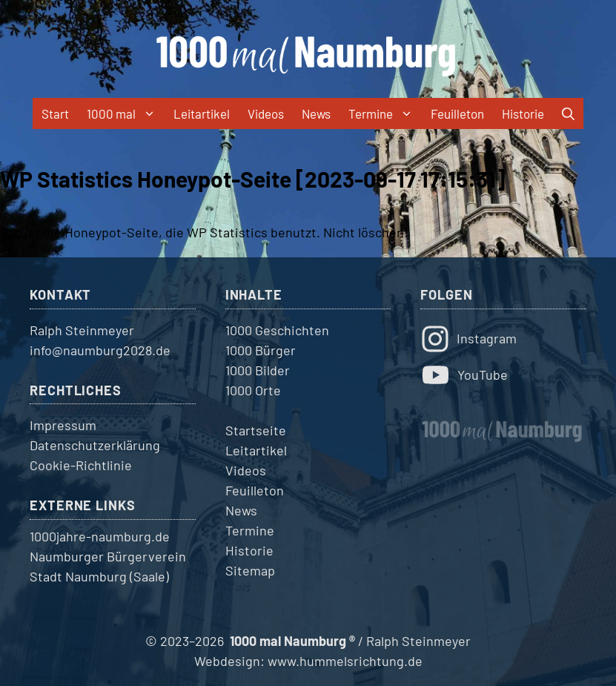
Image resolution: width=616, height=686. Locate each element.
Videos (266, 113)
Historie (523, 113)
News (316, 113)
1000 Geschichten (277, 330)
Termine (385, 113)
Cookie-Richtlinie (81, 465)
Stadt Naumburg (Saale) (99, 576)
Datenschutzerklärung (95, 445)
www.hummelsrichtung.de (345, 661)
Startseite (256, 430)
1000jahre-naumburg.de (100, 536)
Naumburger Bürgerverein (108, 556)
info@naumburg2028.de (100, 350)
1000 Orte (253, 390)
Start (55, 113)
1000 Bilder (258, 370)
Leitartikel (202, 113)
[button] (568, 113)
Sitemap (250, 570)
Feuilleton (457, 113)
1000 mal (126, 113)
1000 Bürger (261, 350)
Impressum (63, 425)
